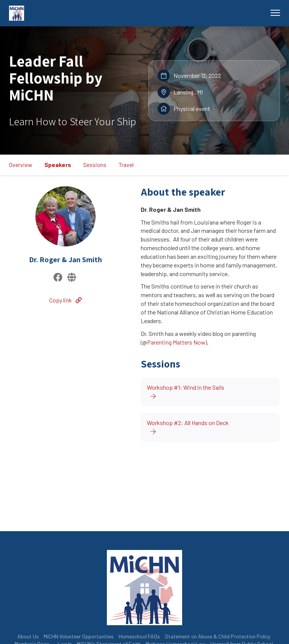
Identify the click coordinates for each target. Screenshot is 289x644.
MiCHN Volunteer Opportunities (79, 636)
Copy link (65, 300)
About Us (28, 636)
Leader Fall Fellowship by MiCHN (56, 78)
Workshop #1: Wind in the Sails (186, 391)
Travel (126, 165)
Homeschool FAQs (139, 636)
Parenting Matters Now (176, 342)
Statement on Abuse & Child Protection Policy (218, 636)
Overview (21, 165)
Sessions (95, 165)
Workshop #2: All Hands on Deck (188, 427)
